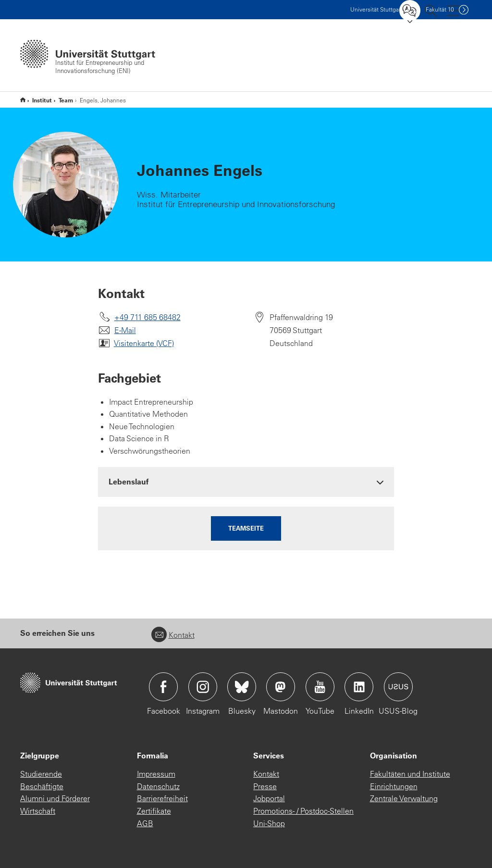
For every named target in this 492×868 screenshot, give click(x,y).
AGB (145, 823)
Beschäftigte (42, 786)
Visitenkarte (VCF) (144, 343)
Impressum (156, 774)
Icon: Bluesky (242, 687)
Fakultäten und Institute (410, 774)
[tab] (246, 482)
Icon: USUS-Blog (398, 687)
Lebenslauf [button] (129, 481)
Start (23, 100)
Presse (265, 786)
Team (66, 100)
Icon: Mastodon (281, 687)
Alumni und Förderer (55, 798)
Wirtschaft (38, 811)
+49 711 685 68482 (148, 317)
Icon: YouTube (320, 687)
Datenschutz (158, 786)
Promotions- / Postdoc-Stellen (303, 811)
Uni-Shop (269, 823)
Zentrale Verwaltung (404, 798)
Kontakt (173, 635)
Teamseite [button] (246, 528)
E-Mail (125, 330)
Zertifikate (154, 811)
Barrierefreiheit (162, 798)
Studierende (41, 774)
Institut (42, 100)
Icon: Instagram (203, 687)
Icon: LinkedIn (359, 687)
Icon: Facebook (163, 687)
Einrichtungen (394, 786)
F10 (440, 9)
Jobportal (269, 798)
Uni (376, 9)
